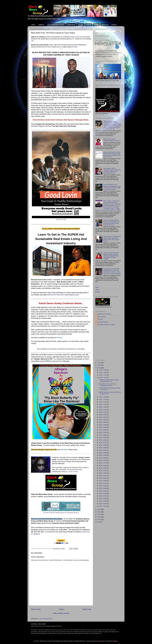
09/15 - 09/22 (103, 420)
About (97, 290)
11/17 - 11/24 (103, 399)
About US (105, 25)
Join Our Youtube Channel (56, 25)
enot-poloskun (101, 641)
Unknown (100, 319)
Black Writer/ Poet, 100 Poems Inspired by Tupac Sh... (108, 385)
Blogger (115, 641)
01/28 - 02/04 (103, 499)
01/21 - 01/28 (103, 501)
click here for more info (55, 295)
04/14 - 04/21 (103, 471)
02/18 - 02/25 (103, 491)
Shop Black (71, 25)
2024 (99, 368)
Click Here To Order (61, 220)
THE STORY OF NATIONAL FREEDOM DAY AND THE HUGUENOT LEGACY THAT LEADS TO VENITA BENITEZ (112, 271)
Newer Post (36, 609)
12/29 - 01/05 (103, 370)
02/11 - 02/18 (103, 493)
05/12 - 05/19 (103, 460)
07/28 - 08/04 (103, 435)
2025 (99, 365)
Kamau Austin (101, 317)
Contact (114, 25)
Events (89, 25)
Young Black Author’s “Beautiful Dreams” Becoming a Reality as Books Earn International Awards (112, 171)
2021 (99, 514)
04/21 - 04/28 (103, 468)
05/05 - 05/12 (103, 463)
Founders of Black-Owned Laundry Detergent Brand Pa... (109, 381)
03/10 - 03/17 (103, 483)
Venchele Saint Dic (103, 322)
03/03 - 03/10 (103, 486)
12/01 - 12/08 (103, 397)
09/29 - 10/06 (103, 415)
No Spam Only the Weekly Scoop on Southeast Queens (61, 513)
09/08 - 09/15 (103, 422)
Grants (96, 25)
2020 (99, 517)
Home (33, 25)
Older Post (87, 609)
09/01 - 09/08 (103, 425)
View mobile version (61, 613)
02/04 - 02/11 (103, 496)
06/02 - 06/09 (103, 453)
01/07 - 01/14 (103, 506)
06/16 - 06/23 (103, 448)
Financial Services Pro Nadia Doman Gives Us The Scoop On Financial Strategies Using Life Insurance (112, 154)
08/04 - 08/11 (103, 432)
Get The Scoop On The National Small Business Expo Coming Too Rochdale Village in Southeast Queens (112, 187)
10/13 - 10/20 (103, 410)
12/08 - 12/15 (103, 378)
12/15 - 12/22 (103, 375)
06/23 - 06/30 (103, 445)
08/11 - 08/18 (103, 430)
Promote (75, 47)
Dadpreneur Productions (104, 314)
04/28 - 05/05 (103, 466)
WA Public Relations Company (106, 325)
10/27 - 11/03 (103, 405)
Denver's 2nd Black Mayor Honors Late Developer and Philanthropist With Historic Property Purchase (111, 223)
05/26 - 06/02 (103, 455)
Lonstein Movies (73, 472)
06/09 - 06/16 (103, 450)
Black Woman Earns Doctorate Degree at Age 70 (111, 140)
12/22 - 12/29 (103, 373)
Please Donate (75, 37)
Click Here (48, 47)
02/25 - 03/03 (103, 488)
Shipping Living (73, 295)
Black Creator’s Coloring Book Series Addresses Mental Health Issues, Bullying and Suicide (112, 239)
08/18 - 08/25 (103, 427)
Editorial (41, 25)
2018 (99, 522)
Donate (81, 25)
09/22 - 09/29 (103, 417)
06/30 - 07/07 (103, 443)
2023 (99, 509)
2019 (99, 519)
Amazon (60, 338)
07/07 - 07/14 (103, 440)
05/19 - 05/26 (103, 458)
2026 (99, 363)
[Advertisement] (124, 343)
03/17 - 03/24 (103, 481)
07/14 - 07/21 (103, 438)
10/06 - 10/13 (103, 412)
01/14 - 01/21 (103, 504)
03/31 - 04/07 (103, 476)
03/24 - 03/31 (103, 478)
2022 (99, 512)
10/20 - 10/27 (103, 407)
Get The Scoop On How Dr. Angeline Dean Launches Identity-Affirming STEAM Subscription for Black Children (111, 256)
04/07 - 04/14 (103, 473)
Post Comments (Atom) (46, 619)
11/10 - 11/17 (103, 402)
